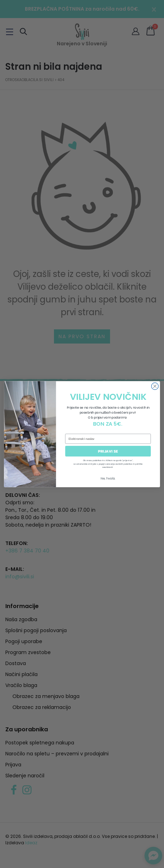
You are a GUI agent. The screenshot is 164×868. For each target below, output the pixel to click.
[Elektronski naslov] (108, 438)
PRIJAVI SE (108, 451)
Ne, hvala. (108, 478)
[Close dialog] (155, 386)
